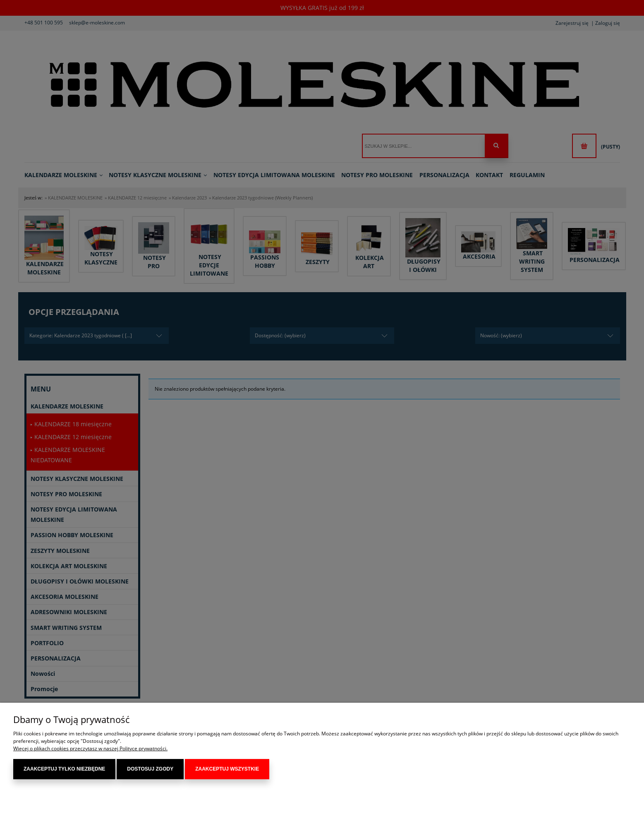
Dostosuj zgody (150, 769)
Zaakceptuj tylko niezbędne (64, 769)
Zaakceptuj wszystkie (227, 769)
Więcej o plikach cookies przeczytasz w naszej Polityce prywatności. (90, 748)
